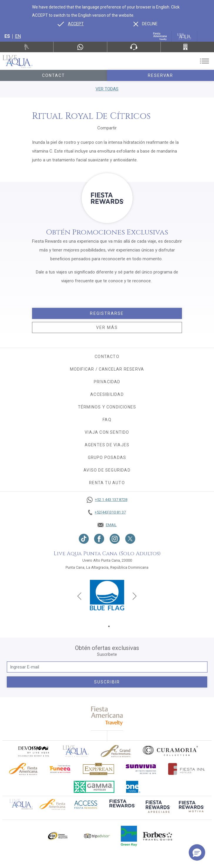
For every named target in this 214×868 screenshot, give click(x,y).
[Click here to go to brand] (76, 751)
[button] (197, 852)
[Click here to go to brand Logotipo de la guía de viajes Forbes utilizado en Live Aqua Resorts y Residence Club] (158, 836)
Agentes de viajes (107, 445)
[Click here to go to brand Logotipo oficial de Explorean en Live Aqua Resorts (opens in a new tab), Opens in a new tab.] (98, 769)
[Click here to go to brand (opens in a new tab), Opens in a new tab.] (34, 751)
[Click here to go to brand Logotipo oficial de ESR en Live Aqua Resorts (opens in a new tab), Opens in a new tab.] (57, 836)
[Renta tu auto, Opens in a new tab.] (27, 47)
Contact (54, 75)
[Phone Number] (134, 47)
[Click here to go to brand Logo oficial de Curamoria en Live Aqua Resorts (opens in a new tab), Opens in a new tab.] (170, 751)
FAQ (107, 420)
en (18, 36)
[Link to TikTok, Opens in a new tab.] (84, 539)
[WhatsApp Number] (80, 47)
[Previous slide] (79, 596)
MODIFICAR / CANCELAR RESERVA (107, 369)
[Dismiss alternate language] (146, 24)
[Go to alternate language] (71, 24)
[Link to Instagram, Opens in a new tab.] (115, 539)
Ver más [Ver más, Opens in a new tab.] (107, 327)
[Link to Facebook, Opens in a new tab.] (99, 539)
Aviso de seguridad (107, 470)
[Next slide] (135, 596)
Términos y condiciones (107, 407)
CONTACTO (107, 357)
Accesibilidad (107, 394)
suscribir (107, 682)
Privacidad (107, 382)
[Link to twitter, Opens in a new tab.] (130, 539)
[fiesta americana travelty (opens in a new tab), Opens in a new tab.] (107, 716)
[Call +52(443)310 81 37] (187, 47)
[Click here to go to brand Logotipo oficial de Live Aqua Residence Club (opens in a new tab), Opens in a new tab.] (21, 804)
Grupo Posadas (107, 457)
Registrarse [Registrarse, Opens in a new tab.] (107, 313)
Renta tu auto (107, 483)
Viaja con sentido (107, 432)
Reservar (161, 75)
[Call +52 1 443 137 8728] (107, 500)
